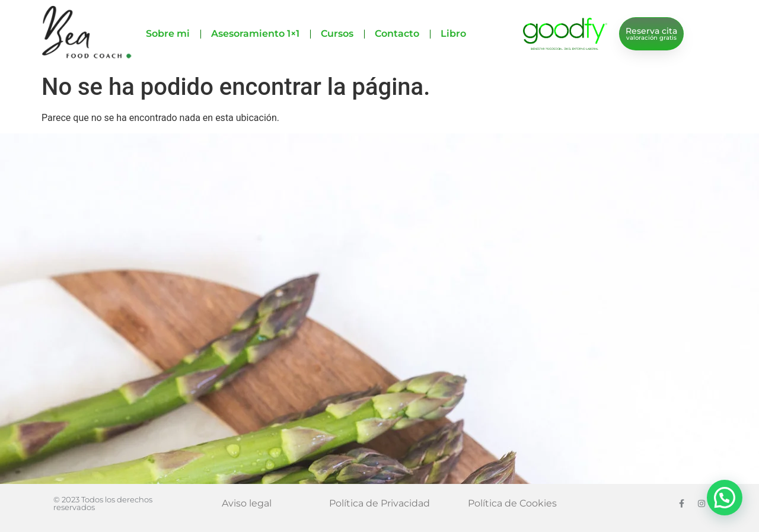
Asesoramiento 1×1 (255, 34)
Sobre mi (168, 34)
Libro (453, 34)
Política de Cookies (512, 503)
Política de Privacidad (379, 503)
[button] (725, 498)
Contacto (397, 34)
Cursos (337, 34)
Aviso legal (247, 503)
